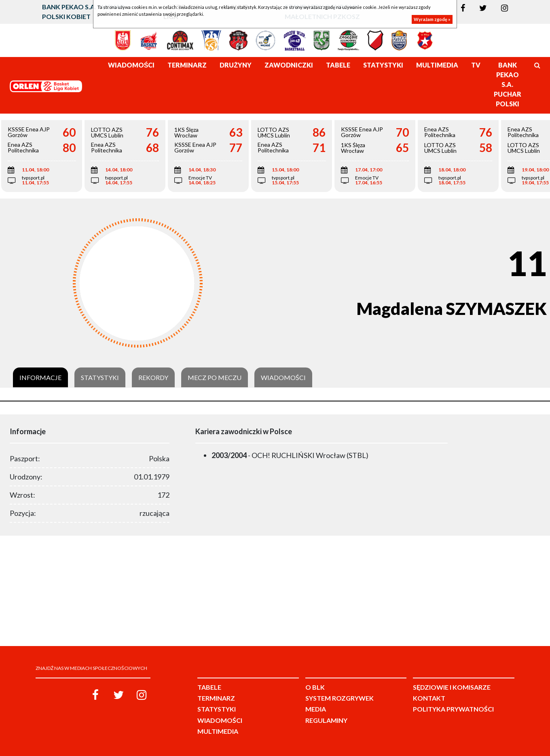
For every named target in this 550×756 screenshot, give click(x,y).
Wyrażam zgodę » (432, 19)
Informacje (40, 378)
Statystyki (100, 378)
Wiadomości (283, 378)
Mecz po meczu (215, 378)
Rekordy (153, 378)
